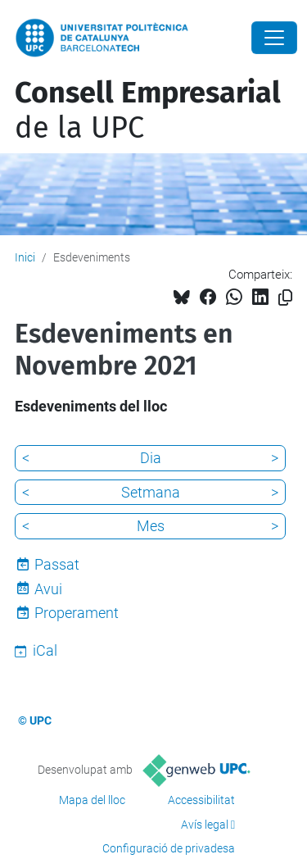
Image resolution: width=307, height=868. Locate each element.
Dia (151, 458)
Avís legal (205, 825)
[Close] (274, 38)
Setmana (151, 492)
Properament (77, 613)
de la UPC (148, 110)
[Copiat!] (285, 298)
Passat (57, 564)
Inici (25, 257)
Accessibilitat (201, 800)
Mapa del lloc (92, 800)
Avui (48, 589)
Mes (151, 526)
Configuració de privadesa (169, 848)
